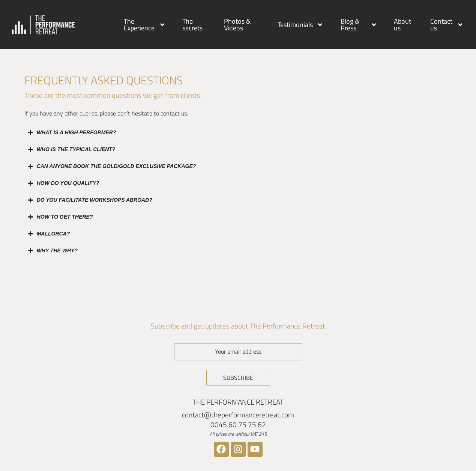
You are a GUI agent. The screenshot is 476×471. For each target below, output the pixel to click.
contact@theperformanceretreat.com (238, 415)
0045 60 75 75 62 (238, 424)
